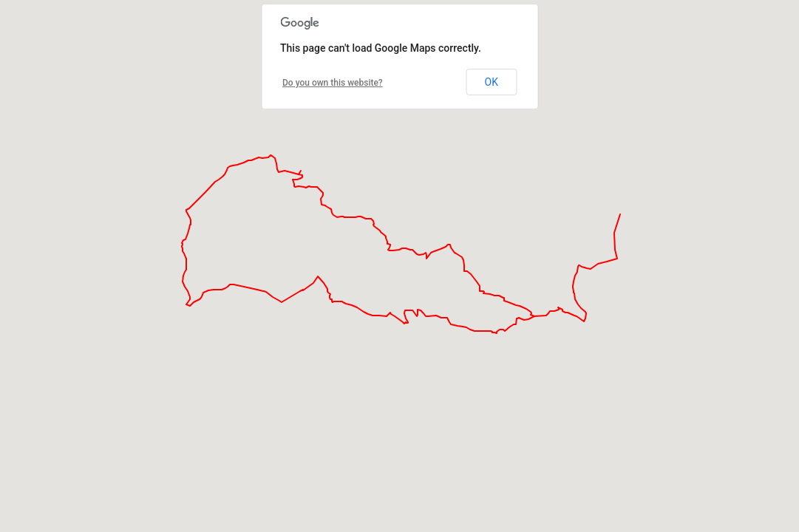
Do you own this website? (333, 83)
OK (492, 82)
